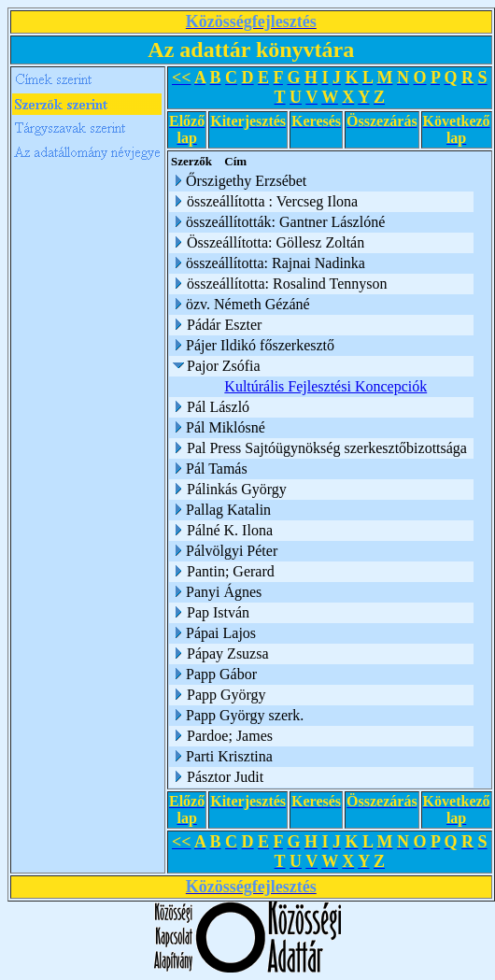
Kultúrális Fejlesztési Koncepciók (328, 386)
